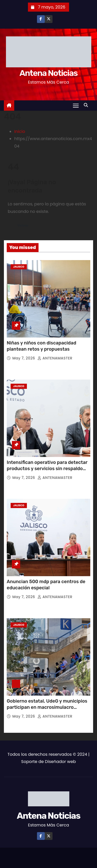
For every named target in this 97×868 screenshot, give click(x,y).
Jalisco (19, 267)
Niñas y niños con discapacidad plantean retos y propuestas (42, 346)
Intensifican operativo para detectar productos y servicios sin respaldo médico (47, 469)
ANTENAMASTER (55, 358)
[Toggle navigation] (76, 105)
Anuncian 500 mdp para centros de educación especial (46, 585)
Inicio (20, 131)
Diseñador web (60, 762)
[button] (87, 105)
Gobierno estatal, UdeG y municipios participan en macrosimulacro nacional (47, 707)
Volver (23, 225)
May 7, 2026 (24, 358)
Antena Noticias (48, 73)
